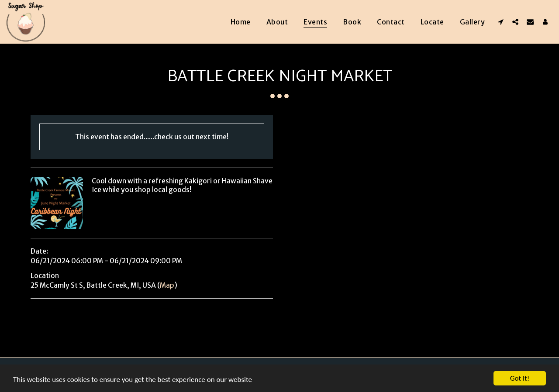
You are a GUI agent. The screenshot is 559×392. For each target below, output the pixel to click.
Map (167, 285)
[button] (500, 22)
